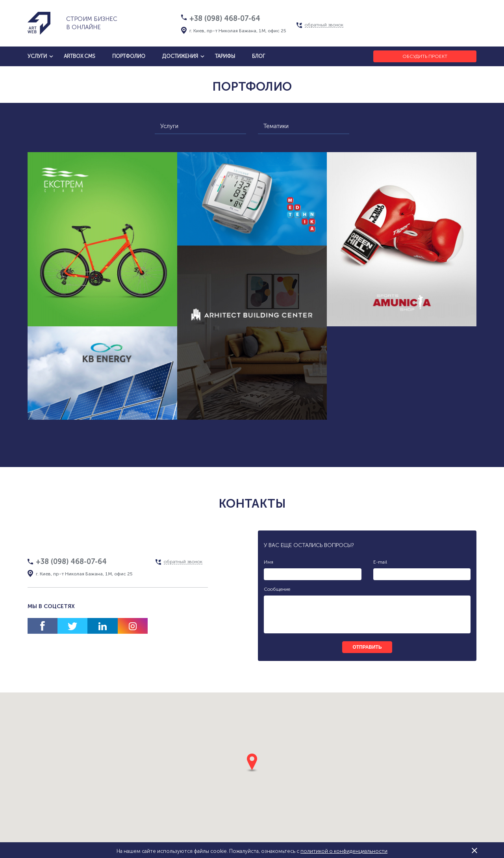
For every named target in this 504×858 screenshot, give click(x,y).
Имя (269, 562)
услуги (37, 56)
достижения (180, 56)
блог (258, 56)
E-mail (380, 562)
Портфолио (129, 56)
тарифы (225, 56)
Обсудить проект (425, 56)
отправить (367, 647)
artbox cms (80, 56)
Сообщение (277, 589)
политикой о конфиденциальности (344, 851)
